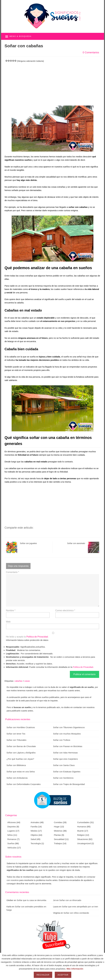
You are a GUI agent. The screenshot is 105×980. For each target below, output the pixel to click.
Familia (34, 827)
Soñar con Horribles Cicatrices (21, 727)
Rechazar (43, 975)
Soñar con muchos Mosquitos (67, 734)
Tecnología (36, 843)
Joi (54, 900)
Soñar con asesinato (83, 547)
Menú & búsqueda (21, 36)
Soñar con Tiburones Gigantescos (69, 727)
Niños (10, 835)
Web (8, 622)
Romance (12, 839)
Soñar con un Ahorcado (70, 900)
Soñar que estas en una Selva (21, 772)
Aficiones (12, 822)
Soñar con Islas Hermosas (65, 753)
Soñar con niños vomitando (76, 913)
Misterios (58, 831)
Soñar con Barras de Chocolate (21, 746)
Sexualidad (59, 839)
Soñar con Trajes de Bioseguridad (69, 784)
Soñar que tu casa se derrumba (32, 900)
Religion (81, 835)
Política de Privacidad (37, 637)
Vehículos (12, 848)
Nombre (11, 610)
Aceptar (63, 975)
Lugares (11, 831)
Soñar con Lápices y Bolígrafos (21, 753)
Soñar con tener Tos (16, 734)
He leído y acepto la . (53, 635)
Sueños (11, 843)
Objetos (34, 835)
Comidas (58, 822)
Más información (75, 969)
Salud (33, 839)
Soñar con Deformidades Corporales (24, 784)
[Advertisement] (53, 82)
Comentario (13, 572)
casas (27, 681)
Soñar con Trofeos (62, 740)
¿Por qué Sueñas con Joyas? (20, 759)
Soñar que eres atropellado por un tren (80, 907)
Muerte (80, 831)
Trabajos (58, 843)
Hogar (57, 827)
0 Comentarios (91, 52)
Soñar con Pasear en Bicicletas (68, 746)
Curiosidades (83, 822)
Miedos (34, 831)
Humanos (82, 827)
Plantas (57, 835)
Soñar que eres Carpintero (65, 759)
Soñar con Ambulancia (17, 778)
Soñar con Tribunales (17, 740)
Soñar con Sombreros (63, 778)
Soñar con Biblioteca (16, 765)
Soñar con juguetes (21, 547)
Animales (35, 822)
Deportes (12, 827)
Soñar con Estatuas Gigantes (67, 772)
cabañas (18, 681)
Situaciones (83, 839)
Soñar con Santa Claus (64, 765)
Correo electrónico (65, 610)
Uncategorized (84, 843)
